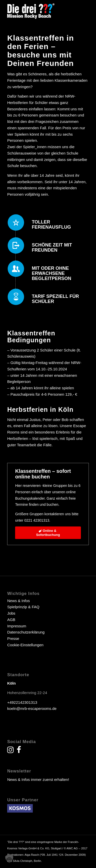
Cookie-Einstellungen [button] (25, 645)
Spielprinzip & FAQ (23, 607)
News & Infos (18, 601)
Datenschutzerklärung (26, 632)
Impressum (17, 626)
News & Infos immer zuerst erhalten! (38, 779)
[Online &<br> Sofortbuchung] (48, 533)
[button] (9, 859)
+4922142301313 (22, 702)
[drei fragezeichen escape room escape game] (40, 10)
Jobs (11, 613)
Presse (13, 638)
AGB (11, 620)
